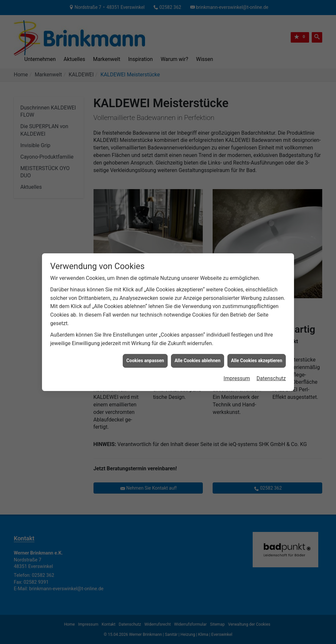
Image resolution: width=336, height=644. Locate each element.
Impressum (237, 367)
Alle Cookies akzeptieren (257, 349)
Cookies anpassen (145, 349)
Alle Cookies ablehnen (198, 349)
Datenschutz (271, 367)
